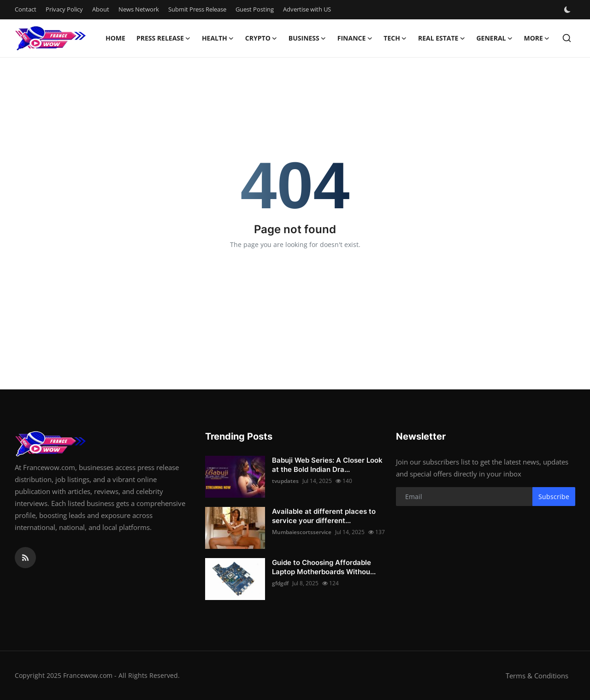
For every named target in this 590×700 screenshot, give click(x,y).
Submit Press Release (197, 9)
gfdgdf (280, 583)
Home (115, 38)
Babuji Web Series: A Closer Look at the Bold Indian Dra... (327, 465)
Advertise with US (307, 9)
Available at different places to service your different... (324, 516)
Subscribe (554, 497)
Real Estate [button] (442, 38)
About (101, 9)
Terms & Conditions (537, 676)
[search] (567, 38)
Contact (26, 9)
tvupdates (285, 481)
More (537, 38)
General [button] (494, 38)
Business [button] (307, 38)
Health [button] (218, 38)
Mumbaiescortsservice (302, 532)
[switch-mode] (568, 10)
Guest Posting (255, 9)
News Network (139, 9)
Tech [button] (395, 38)
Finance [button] (355, 38)
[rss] (25, 558)
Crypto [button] (261, 38)
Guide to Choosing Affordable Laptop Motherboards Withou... (324, 567)
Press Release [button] (164, 38)
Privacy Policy (64, 9)
